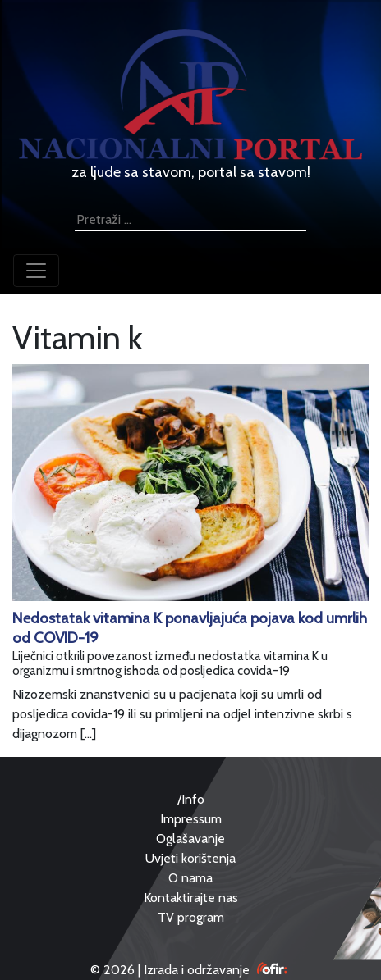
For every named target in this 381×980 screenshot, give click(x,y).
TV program (191, 917)
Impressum (191, 819)
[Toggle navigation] (36, 271)
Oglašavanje (190, 839)
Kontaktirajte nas (191, 898)
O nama (190, 878)
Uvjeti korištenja (190, 858)
